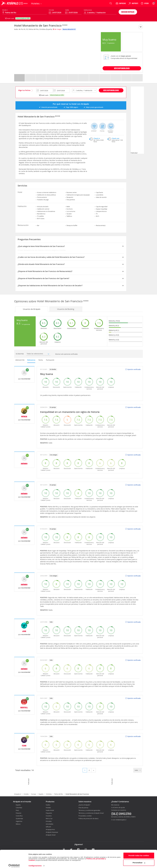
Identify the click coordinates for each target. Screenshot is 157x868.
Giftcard (48, 827)
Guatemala (19, 819)
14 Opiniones (111, 43)
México (18, 824)
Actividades (49, 824)
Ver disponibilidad (111, 90)
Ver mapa (57, 29)
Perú (17, 810)
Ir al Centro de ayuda (118, 808)
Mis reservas (115, 805)
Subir (138, 770)
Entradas (49, 821)
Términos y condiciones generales (89, 810)
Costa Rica (19, 816)
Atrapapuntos (50, 829)
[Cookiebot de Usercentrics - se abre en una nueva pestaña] (14, 864)
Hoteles (26, 794)
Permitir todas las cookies (139, 854)
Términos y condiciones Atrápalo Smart (91, 813)
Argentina (19, 821)
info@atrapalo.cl (121, 820)
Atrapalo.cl (18, 794)
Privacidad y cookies (85, 816)
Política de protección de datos (88, 819)
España (41, 794)
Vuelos (48, 805)
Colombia (19, 808)
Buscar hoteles (128, 12)
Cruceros (49, 816)
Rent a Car (49, 819)
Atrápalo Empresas (52, 832)
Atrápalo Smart (51, 835)
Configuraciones (35, 864)
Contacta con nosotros (119, 810)
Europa (34, 794)
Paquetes (49, 813)
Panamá (18, 813)
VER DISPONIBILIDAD (122, 68)
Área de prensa (83, 808)
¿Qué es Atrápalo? (84, 805)
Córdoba (49, 794)
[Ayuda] (145, 3)
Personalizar (139, 861)
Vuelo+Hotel (50, 810)
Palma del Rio (59, 794)
